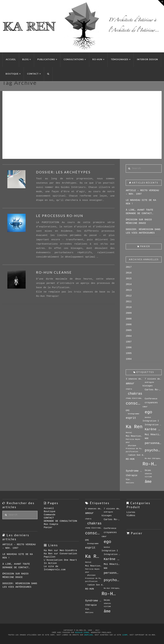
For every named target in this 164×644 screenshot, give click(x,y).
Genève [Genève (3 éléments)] (148, 417)
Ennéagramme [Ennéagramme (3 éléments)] (134, 414)
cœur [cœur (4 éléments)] (145, 407)
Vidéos (131, 516)
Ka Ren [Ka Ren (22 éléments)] (134, 427)
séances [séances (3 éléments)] (148, 474)
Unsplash (88, 635)
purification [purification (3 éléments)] (132, 452)
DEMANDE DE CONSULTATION (60, 521)
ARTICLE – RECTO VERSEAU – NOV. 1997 (142, 192)
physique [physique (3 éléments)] (132, 446)
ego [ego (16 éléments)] (148, 412)
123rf (125, 635)
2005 (129, 330)
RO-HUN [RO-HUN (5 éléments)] (130, 459)
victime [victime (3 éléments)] (148, 477)
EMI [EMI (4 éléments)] (128, 411)
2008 (129, 319)
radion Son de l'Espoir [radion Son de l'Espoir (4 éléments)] (136, 455)
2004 (129, 336)
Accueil (49, 508)
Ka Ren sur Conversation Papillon (60, 555)
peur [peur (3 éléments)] (128, 442)
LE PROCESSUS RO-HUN (60, 216)
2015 (129, 279)
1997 (129, 342)
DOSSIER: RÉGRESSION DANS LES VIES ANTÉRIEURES (143, 231)
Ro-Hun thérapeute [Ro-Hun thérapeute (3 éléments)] (153, 458)
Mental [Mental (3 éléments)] (129, 433)
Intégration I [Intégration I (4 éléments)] (151, 421)
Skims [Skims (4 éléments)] (148, 470)
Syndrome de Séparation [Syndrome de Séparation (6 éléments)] (134, 471)
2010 (129, 307)
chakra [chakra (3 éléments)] (129, 389)
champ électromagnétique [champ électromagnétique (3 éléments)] (134, 398)
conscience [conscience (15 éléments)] (134, 403)
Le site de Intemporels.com (55, 568)
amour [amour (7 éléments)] (130, 383)
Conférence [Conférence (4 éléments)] (151, 399)
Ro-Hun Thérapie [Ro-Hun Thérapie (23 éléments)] (151, 464)
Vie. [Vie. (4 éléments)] (128, 479)
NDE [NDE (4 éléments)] (147, 438)
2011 (129, 302)
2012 (129, 296)
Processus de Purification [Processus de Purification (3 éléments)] (134, 449)
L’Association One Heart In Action (60, 562)
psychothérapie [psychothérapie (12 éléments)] (153, 450)
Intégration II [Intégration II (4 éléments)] (153, 425)
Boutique (50, 512)
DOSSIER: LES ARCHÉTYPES (63, 172)
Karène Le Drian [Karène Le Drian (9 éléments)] (153, 429)
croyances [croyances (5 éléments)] (151, 403)
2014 (129, 284)
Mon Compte (51, 524)
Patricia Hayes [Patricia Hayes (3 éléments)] (133, 439)
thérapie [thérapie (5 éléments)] (131, 475)
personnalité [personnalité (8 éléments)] (153, 443)
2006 (129, 325)
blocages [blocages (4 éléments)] (148, 386)
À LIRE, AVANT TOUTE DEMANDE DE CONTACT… (139, 212)
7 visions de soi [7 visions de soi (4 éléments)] (153, 379)
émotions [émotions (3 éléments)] (130, 483)
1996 (129, 348)
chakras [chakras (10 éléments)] (135, 394)
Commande (50, 515)
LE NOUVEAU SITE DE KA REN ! (141, 202)
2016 (129, 273)
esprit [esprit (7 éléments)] (131, 418)
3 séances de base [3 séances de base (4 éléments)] (134, 379)
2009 (129, 313)
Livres (131, 512)
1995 (129, 353)
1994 (129, 359)
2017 (129, 267)
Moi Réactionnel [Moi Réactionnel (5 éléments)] (153, 435)
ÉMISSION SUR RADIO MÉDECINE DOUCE (139, 222)
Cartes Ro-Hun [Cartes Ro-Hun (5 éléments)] (153, 390)
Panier (48, 528)
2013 (129, 290)
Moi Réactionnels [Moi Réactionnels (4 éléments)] (134, 436)
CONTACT (49, 518)
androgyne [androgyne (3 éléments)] (149, 382)
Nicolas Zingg (82, 633)
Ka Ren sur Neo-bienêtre (60, 551)
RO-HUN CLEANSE (54, 272)
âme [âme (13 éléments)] (148, 482)
